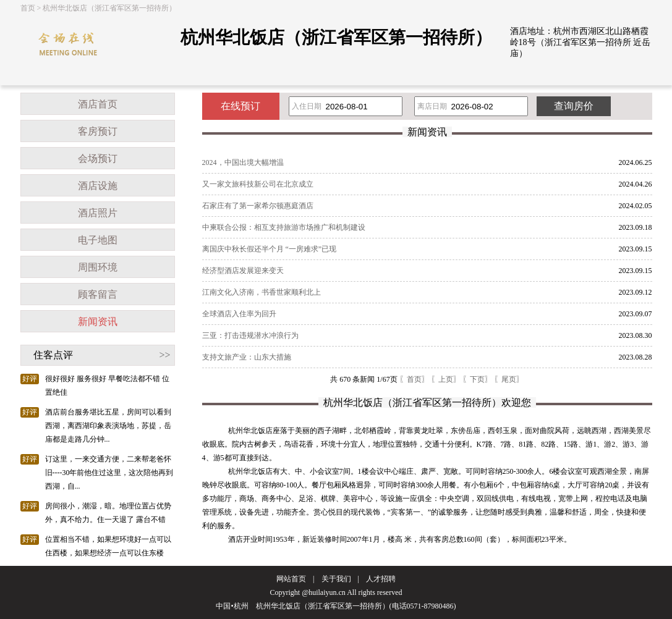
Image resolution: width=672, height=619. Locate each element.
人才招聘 (381, 579)
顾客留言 (98, 294)
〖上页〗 (446, 379)
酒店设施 (98, 186)
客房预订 (98, 131)
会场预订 (98, 158)
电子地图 (98, 240)
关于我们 (336, 579)
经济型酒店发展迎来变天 (243, 271)
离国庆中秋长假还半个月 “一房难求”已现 (270, 249)
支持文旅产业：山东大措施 (247, 357)
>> (164, 355)
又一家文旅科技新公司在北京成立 (258, 184)
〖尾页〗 (509, 379)
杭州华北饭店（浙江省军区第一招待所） (109, 8)
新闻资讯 (98, 322)
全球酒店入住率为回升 (239, 314)
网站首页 (291, 579)
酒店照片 (98, 213)
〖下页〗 (477, 379)
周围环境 (98, 267)
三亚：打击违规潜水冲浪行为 (250, 335)
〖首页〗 (414, 379)
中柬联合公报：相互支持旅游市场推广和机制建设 (284, 227)
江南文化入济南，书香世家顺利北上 (262, 292)
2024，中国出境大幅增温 (243, 162)
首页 (28, 8)
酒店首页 (98, 104)
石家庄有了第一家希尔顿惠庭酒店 (258, 206)
